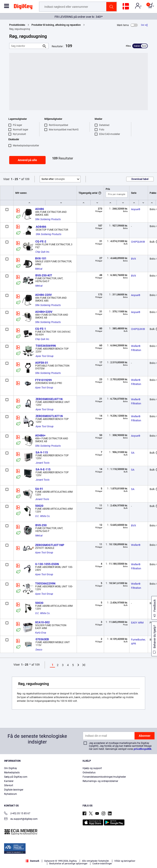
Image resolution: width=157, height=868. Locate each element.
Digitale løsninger (14, 790)
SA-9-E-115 (43, 469)
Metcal (39, 269)
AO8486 (41, 227)
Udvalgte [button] (53, 179)
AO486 (40, 209)
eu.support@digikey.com (21, 819)
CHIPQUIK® (138, 242)
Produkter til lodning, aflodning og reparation (56, 25)
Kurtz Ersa (41, 633)
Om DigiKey (11, 768)
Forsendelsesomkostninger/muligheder (104, 777)
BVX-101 (41, 258)
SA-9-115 (42, 452)
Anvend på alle (27, 160)
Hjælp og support (92, 768)
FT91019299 (43, 380)
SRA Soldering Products (48, 219)
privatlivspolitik (143, 749)
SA (133, 453)
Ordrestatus (89, 773)
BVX (133, 259)
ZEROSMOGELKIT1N (49, 399)
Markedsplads (12, 773)
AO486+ (40, 435)
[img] (23, 7)
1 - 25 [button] (14, 179)
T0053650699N (46, 346)
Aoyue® (136, 209)
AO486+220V (44, 312)
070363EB (42, 639)
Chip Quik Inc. (43, 252)
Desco (39, 650)
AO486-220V (43, 295)
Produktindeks (17, 25)
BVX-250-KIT (44, 275)
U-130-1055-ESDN (47, 564)
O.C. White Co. (43, 516)
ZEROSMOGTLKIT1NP (50, 545)
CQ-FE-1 (41, 329)
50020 (39, 506)
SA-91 (39, 489)
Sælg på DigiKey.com (16, 777)
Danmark (33, 861)
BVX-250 (41, 525)
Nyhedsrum (11, 794)
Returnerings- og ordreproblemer (100, 781)
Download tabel (140, 179)
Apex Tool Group (45, 356)
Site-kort (9, 785)
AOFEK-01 (42, 363)
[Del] (144, 25)
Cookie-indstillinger (102, 864)
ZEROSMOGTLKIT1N (49, 416)
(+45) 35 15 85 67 (17, 814)
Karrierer (9, 781)
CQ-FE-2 (41, 241)
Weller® (136, 545)
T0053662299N (45, 583)
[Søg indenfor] (26, 46)
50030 (39, 603)
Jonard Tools (43, 463)
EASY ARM (137, 623)
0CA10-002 (42, 622)
